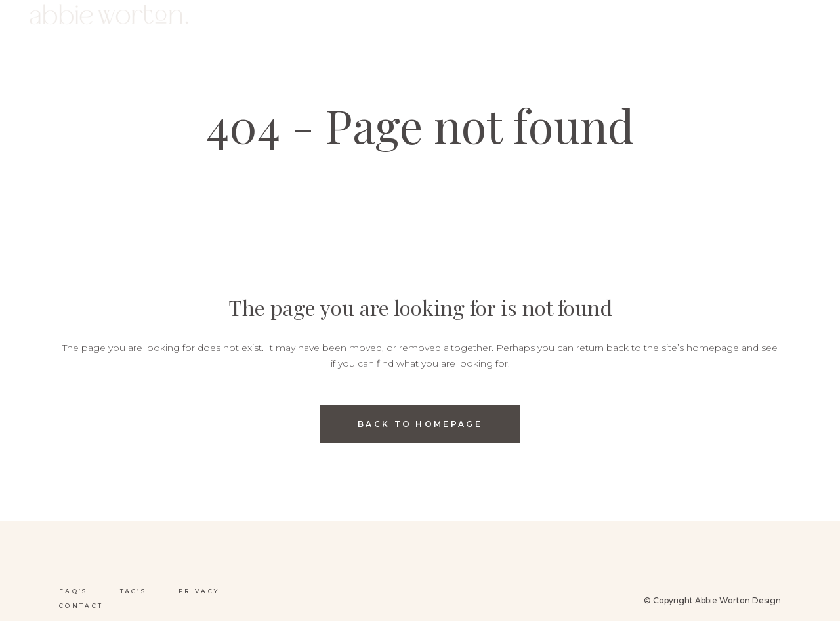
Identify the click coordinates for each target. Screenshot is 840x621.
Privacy (199, 591)
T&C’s (134, 591)
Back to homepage (420, 424)
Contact (81, 606)
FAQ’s (73, 591)
